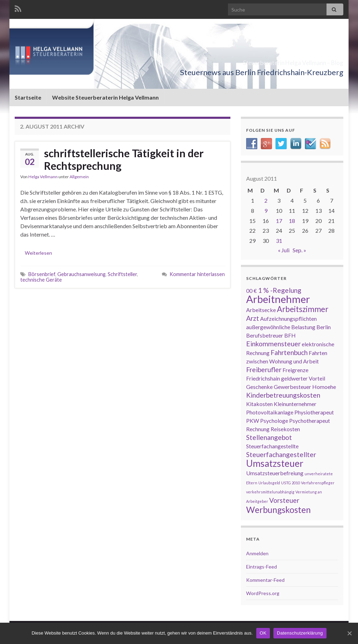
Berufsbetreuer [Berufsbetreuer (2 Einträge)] (265, 335)
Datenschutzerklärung (300, 633)
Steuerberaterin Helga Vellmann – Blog (255, 61)
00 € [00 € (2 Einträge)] (252, 291)
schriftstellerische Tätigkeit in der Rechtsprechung (124, 159)
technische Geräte (41, 280)
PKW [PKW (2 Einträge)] (253, 421)
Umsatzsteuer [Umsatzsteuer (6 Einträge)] (275, 463)
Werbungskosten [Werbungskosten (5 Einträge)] (278, 510)
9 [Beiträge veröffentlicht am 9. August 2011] (266, 211)
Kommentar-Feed (265, 580)
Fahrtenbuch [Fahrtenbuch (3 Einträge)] (289, 352)
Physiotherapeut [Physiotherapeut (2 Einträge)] (314, 412)
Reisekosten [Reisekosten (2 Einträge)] (285, 429)
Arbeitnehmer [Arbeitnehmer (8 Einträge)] (278, 299)
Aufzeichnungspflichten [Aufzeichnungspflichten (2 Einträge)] (288, 319)
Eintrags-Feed (262, 567)
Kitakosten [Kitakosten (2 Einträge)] (259, 404)
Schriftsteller (122, 274)
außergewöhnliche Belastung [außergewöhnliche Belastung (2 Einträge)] (281, 327)
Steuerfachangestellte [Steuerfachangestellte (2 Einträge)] (272, 446)
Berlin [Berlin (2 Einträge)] (324, 327)
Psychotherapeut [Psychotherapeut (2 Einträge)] (310, 421)
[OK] (349, 633)
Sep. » (299, 250)
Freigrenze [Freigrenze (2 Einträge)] (295, 370)
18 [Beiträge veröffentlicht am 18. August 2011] (292, 221)
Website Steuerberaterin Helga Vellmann (105, 97)
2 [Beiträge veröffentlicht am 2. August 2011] (266, 200)
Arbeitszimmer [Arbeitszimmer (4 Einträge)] (303, 309)
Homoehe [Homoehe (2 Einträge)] (324, 387)
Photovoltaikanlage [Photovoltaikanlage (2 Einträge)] (270, 412)
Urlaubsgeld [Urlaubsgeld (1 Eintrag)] (269, 483)
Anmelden (257, 553)
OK (263, 633)
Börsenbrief (42, 274)
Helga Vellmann (43, 177)
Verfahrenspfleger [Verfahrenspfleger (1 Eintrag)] (318, 483)
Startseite (28, 97)
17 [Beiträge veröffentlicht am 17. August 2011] (279, 221)
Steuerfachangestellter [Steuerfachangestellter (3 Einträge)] (281, 454)
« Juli (284, 250)
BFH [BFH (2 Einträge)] (290, 335)
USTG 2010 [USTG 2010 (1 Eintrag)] (291, 483)
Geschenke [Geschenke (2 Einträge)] (259, 387)
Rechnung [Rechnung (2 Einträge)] (258, 429)
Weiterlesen (38, 253)
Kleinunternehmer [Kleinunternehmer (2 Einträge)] (295, 404)
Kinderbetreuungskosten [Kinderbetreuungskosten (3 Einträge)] (283, 395)
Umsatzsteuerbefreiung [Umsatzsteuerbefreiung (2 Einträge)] (275, 473)
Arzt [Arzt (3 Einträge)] (253, 318)
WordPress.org (263, 593)
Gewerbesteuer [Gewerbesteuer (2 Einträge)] (292, 387)
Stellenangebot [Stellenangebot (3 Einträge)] (269, 437)
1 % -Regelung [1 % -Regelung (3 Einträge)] (280, 290)
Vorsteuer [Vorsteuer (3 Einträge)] (284, 500)
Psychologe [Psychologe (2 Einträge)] (274, 421)
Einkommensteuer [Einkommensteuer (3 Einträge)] (273, 344)
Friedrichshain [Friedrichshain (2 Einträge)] (263, 378)
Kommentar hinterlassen (197, 274)
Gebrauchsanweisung (81, 274)
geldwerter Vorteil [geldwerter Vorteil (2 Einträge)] (303, 378)
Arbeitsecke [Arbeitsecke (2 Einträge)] (261, 310)
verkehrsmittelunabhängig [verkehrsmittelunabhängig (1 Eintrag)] (270, 492)
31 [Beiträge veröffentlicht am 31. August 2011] (279, 241)
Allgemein (79, 177)
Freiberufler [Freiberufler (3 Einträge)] (264, 370)
